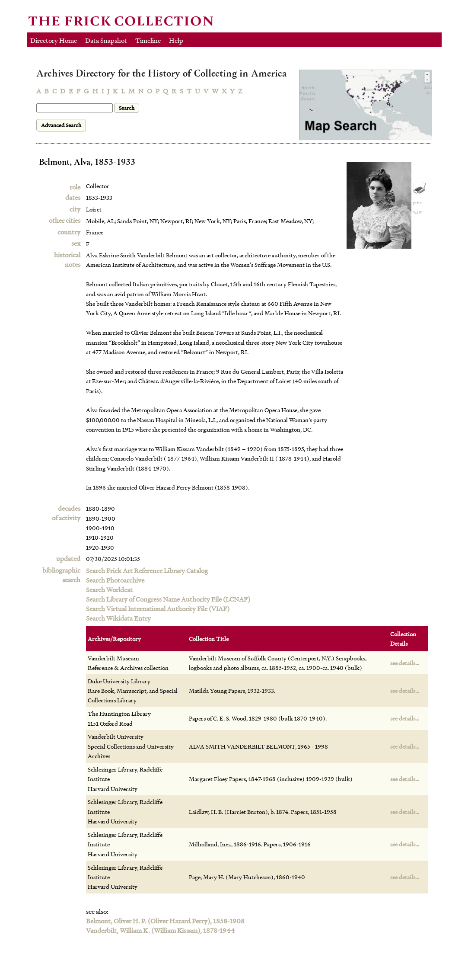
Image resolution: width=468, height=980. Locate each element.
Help (176, 40)
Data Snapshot (106, 40)
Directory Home (54, 40)
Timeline (148, 40)
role (75, 187)
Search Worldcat (109, 589)
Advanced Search (61, 125)
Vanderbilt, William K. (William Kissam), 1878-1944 (161, 930)
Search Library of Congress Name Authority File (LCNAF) (168, 599)
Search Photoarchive (115, 580)
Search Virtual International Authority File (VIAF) (158, 608)
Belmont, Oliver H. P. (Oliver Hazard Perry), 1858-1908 (165, 921)
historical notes (67, 259)
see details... (405, 663)
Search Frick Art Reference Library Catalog (147, 570)
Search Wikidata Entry (118, 618)
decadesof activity (66, 513)
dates (73, 197)
